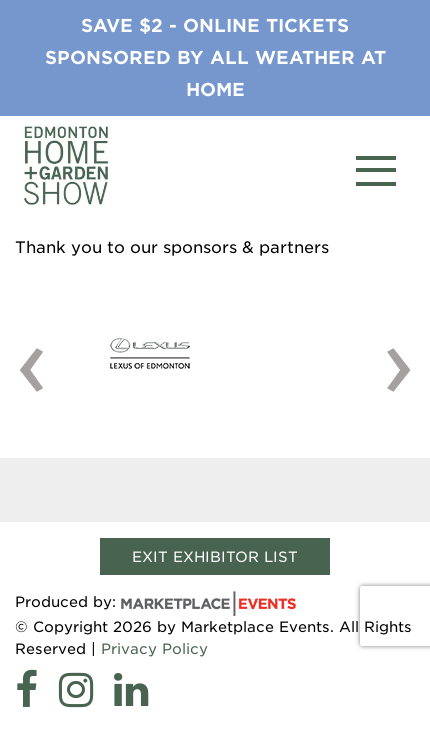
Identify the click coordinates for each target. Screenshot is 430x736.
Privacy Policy (154, 648)
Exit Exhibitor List (215, 556)
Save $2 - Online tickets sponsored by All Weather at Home (215, 57)
